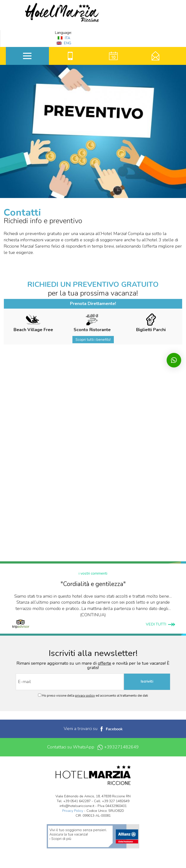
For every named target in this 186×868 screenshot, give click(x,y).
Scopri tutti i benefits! (93, 340)
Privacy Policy (73, 811)
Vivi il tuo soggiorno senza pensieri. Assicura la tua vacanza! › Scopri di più (78, 834)
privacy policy (85, 696)
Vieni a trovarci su (93, 729)
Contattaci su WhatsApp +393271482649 (93, 747)
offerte (105, 663)
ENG (64, 43)
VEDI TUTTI (160, 624)
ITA (64, 38)
